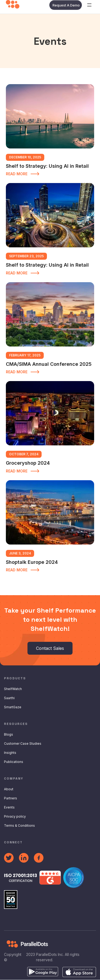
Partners (11, 798)
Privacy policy (15, 816)
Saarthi (9, 698)
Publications (14, 762)
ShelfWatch (13, 689)
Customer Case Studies (23, 744)
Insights (10, 753)
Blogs (9, 734)
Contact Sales (50, 648)
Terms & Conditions (19, 826)
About (9, 789)
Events (9, 807)
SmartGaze (13, 707)
